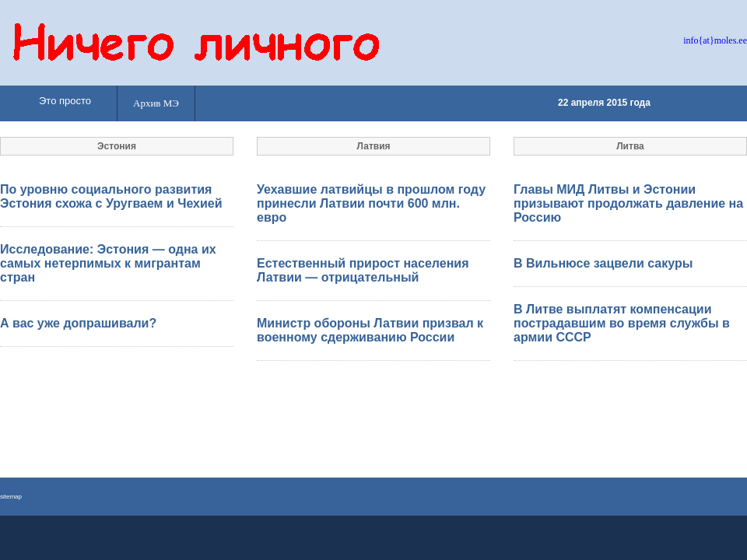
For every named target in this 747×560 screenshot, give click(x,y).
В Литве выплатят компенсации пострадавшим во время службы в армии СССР (622, 323)
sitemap (11, 497)
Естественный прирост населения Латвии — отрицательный (363, 270)
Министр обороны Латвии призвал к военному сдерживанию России (370, 330)
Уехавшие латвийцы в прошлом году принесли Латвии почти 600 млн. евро (371, 203)
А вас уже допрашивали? (78, 323)
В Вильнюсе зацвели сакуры (603, 263)
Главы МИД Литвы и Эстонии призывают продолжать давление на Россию (628, 203)
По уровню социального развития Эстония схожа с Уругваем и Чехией (111, 196)
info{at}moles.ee (715, 40)
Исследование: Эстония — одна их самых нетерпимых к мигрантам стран (108, 263)
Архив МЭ (156, 103)
